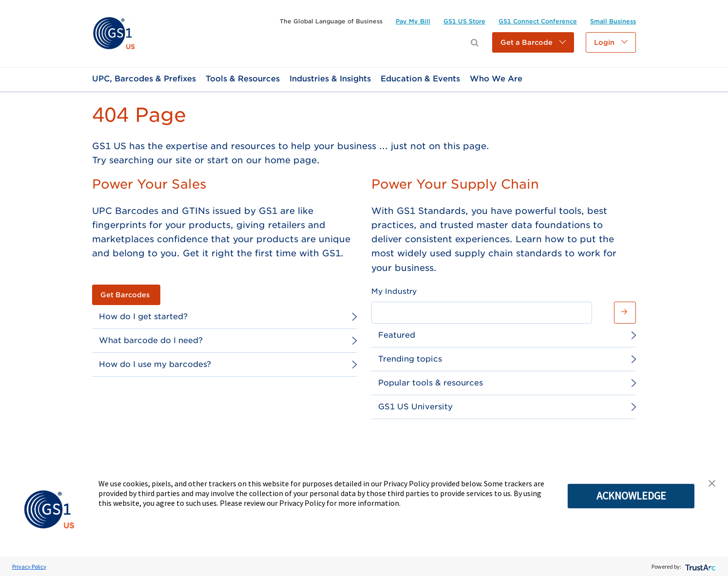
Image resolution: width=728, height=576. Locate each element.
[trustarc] (699, 566)
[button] (533, 42)
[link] (114, 33)
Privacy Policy (29, 566)
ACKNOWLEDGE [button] (631, 496)
